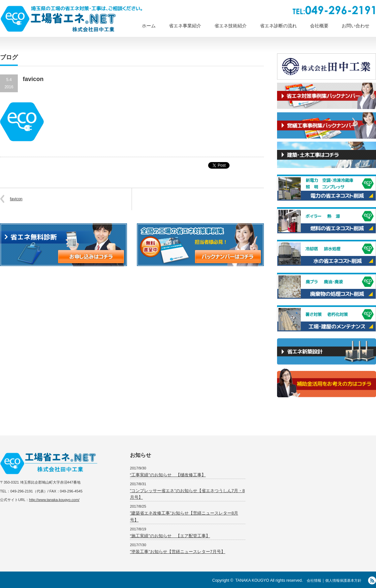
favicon (16, 199)
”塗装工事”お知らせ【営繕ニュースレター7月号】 (178, 552)
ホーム (149, 26)
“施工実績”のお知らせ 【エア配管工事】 (170, 536)
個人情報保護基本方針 (343, 580)
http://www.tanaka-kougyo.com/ (54, 500)
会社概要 (319, 26)
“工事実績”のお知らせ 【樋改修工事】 (168, 475)
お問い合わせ (356, 26)
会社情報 (314, 580)
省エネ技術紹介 (231, 26)
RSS (372, 580)
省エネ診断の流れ (278, 26)
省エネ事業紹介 (185, 26)
